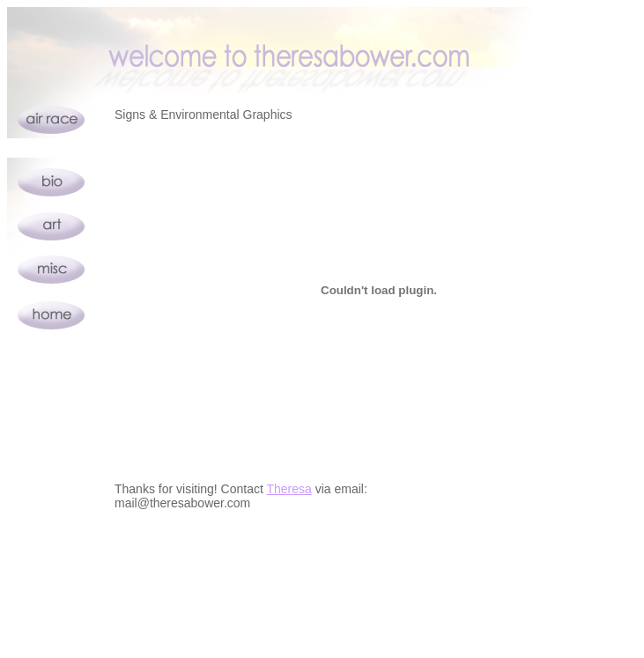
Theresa (289, 489)
